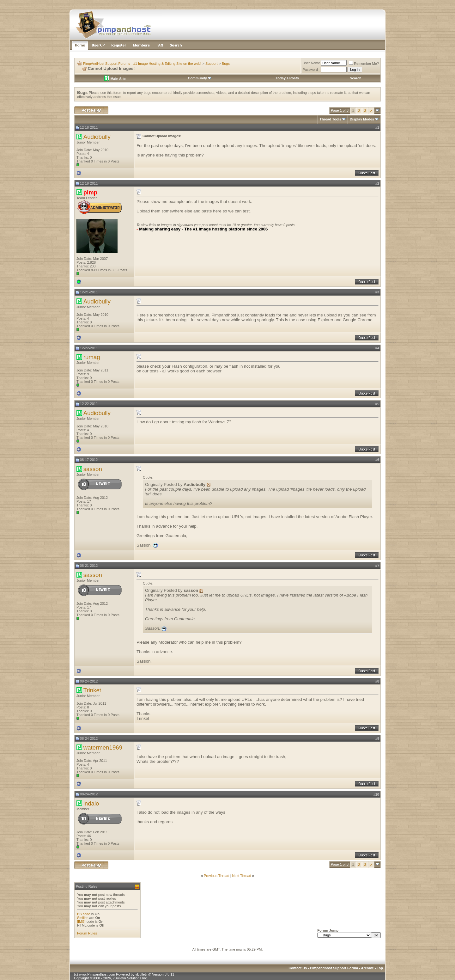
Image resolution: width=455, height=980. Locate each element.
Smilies (83, 918)
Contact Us (298, 968)
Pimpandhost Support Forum (334, 968)
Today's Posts (287, 78)
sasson (93, 469)
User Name (312, 63)
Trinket (92, 690)
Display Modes (362, 119)
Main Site (115, 79)
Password (310, 70)
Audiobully (97, 137)
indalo (91, 803)
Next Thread (242, 876)
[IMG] (81, 922)
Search (356, 78)
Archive (367, 968)
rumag (92, 357)
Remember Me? (364, 64)
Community (200, 78)
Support (212, 64)
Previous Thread (217, 876)
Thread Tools (331, 119)
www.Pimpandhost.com (97, 974)
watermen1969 (103, 747)
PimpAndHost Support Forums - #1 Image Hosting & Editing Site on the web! (142, 64)
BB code (84, 914)
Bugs (226, 64)
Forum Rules (87, 933)
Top (380, 968)
